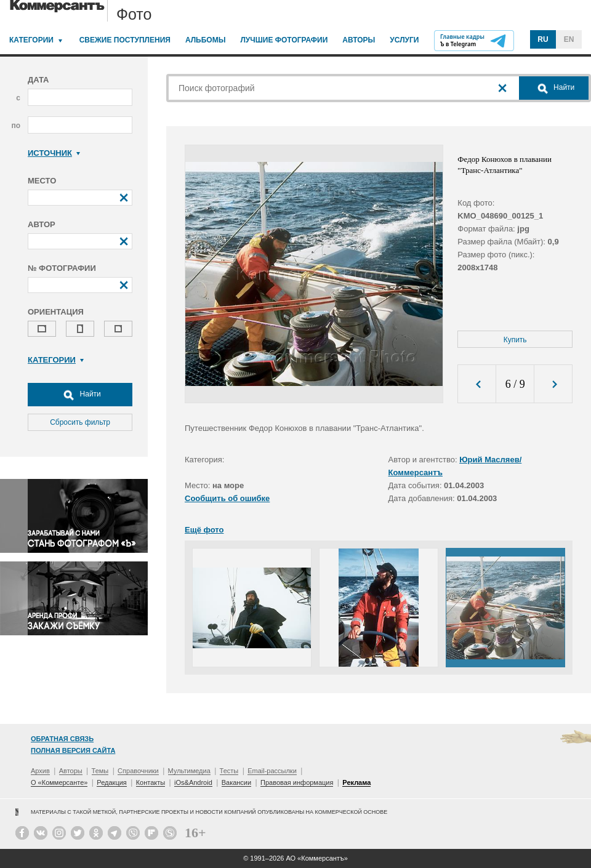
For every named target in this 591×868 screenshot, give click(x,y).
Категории (31, 40)
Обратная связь (62, 739)
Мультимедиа (189, 771)
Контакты (151, 782)
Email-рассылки (272, 771)
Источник (54, 153)
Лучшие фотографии (284, 40)
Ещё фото (204, 530)
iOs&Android (193, 782)
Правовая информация (297, 782)
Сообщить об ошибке (227, 498)
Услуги (404, 40)
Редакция (111, 782)
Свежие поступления (125, 40)
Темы (100, 771)
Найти (80, 395)
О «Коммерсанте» (59, 782)
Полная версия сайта (73, 750)
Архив (40, 771)
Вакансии (237, 782)
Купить (515, 340)
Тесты (229, 771)
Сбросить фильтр (80, 422)
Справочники (138, 771)
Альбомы (206, 40)
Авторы (359, 40)
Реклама (356, 782)
